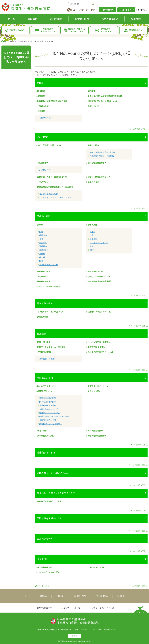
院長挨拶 (41, 91)
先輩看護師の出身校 (48, 420)
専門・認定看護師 (95, 431)
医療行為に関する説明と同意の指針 (52, 101)
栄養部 (93, 246)
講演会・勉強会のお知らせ (99, 177)
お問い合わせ (93, 106)
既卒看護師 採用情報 (48, 402)
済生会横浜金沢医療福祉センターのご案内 (55, 187)
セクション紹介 (94, 391)
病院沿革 (41, 96)
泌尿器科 (43, 246)
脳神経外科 (44, 250)
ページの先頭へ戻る (137, 129)
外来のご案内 (93, 145)
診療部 (40, 225)
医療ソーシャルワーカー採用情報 (51, 347)
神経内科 (43, 235)
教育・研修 (42, 431)
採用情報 (136, 19)
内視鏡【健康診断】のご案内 (49, 501)
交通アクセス (93, 182)
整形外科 (43, 243)
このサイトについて (96, 567)
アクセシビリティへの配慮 (48, 572)
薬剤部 (93, 232)
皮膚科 (42, 254)
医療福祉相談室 (44, 281)
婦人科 (42, 257)
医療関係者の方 (134, 30)
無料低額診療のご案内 (97, 163)
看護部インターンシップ (50, 413)
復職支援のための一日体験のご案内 (54, 416)
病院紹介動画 (43, 317)
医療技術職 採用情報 (96, 347)
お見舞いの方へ (46, 170)
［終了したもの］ (47, 118)
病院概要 (91, 91)
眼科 (41, 261)
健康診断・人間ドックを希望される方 (75, 30)
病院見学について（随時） (50, 424)
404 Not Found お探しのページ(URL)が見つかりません (16, 57)
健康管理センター (95, 272)
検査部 (93, 235)
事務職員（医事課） (48, 359)
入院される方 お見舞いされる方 (53, 473)
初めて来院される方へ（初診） (103, 152)
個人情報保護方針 (45, 567)
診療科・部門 (82, 19)
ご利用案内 (56, 19)
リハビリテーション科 (49, 265)
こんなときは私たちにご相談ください (55, 197)
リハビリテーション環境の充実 (50, 312)
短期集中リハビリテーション (100, 312)
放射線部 (93, 239)
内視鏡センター (44, 272)
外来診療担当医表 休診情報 (102, 156)
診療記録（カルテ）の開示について (52, 177)
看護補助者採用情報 (48, 405)
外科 (41, 239)
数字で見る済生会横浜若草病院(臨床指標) (105, 96)
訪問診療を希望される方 (104, 30)
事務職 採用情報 (44, 352)
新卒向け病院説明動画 (97, 436)
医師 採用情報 (44, 342)
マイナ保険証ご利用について (49, 145)
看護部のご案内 (45, 378)
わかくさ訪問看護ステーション (50, 287)
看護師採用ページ (45, 391)
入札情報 (41, 111)
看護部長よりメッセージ (98, 386)
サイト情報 (43, 559)
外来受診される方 (16, 30)
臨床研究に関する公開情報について (103, 101)
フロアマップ (43, 182)
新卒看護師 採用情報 (48, 398)
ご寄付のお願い (44, 106)
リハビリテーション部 (99, 243)
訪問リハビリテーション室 (99, 277)
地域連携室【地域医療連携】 (100, 281)
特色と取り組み (110, 19)
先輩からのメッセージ (49, 409)
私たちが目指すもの (46, 386)
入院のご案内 (43, 163)
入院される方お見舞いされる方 (45, 30)
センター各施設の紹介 (49, 194)
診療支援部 (92, 225)
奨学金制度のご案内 (46, 436)
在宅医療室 (42, 277)
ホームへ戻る (44, 586)
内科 (41, 232)
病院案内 (33, 19)
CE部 (92, 250)
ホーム (11, 19)
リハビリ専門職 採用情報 (99, 342)
